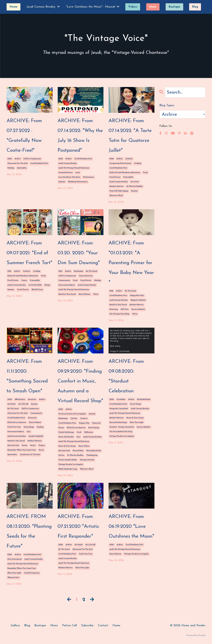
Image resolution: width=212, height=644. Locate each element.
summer (62, 182)
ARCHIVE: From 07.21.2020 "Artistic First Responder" (78, 527)
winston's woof (116, 196)
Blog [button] (195, 7)
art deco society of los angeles (72, 414)
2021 (9, 271)
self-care (125, 309)
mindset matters (117, 186)
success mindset (138, 309)
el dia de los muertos (17, 422)
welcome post (13, 578)
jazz (29, 432)
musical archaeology (118, 422)
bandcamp (79, 271)
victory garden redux (68, 460)
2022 (10, 159)
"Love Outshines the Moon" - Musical (93, 7)
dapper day (84, 423)
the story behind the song (121, 432)
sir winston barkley (135, 186)
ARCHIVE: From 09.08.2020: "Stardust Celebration (126, 376)
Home (116, 626)
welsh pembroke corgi (68, 469)
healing (11, 168)
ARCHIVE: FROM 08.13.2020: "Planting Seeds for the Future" (29, 531)
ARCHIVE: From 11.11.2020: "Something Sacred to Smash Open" (27, 376)
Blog (27, 626)
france (24, 280)
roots (41, 450)
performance (89, 177)
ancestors (32, 399)
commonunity (64, 280)
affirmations (20, 399)
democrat (32, 418)
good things (136, 404)
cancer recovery (86, 276)
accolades (121, 399)
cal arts (74, 419)
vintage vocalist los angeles (71, 464)
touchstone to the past (30, 455)
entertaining (94, 428)
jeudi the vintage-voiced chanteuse (74, 168)
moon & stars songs (67, 446)
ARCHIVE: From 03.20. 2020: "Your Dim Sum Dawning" (79, 253)
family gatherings (66, 432)
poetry (33, 445)
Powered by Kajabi (196, 635)
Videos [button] (133, 7)
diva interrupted (15, 559)
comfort (129, 159)
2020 (10, 399)
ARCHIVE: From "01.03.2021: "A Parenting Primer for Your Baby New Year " (131, 263)
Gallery (15, 626)
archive (18, 159)
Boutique (40, 626)
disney (61, 428)
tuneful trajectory (32, 573)
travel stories (23, 290)
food (145, 173)
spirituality (22, 168)
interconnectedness (67, 285)
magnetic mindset (138, 300)
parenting (114, 309)
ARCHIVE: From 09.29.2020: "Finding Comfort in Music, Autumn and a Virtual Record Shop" (80, 381)
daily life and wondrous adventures (125, 173)
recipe (47, 285)
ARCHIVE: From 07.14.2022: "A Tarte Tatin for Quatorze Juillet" (130, 136)
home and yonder (66, 437)
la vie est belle (35, 285)
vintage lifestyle (87, 460)
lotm (78, 173)
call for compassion (32, 159)
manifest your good (67, 294)
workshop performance (78, 182)
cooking (138, 163)
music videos (84, 446)
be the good (92, 271)
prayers (42, 445)
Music (54, 626)
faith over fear (14, 427)
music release (84, 294)
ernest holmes (35, 422)
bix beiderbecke (144, 399)
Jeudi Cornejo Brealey (43, 7)
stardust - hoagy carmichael (122, 427)
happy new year (137, 296)
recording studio (94, 451)
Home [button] (13, 7)
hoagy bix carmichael (119, 409)
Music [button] (153, 7)
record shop (78, 451)
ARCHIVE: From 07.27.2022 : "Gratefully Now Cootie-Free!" (24, 136)
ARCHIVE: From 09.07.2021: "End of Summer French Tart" (29, 253)
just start (135, 182)
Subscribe (87, 626)
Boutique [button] (174, 7)
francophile (128, 177)
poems (25, 445)
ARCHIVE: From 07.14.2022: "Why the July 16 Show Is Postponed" (80, 136)
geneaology (29, 427)
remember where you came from (22, 450)
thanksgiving (92, 455)
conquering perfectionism (120, 163)
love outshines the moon (69, 177)
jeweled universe (66, 173)
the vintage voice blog (119, 314)
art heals (12, 404)
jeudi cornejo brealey (68, 163)
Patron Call (69, 626)
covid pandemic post (39, 163)
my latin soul (13, 445)
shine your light (137, 422)
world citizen (37, 290)
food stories (115, 177)
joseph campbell (36, 436)
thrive (96, 294)
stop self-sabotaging (119, 191)
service (61, 455)
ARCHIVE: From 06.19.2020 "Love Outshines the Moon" (131, 527)
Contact (103, 626)
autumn (34, 404)
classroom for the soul (18, 163)
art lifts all (23, 404)
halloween (89, 432)
